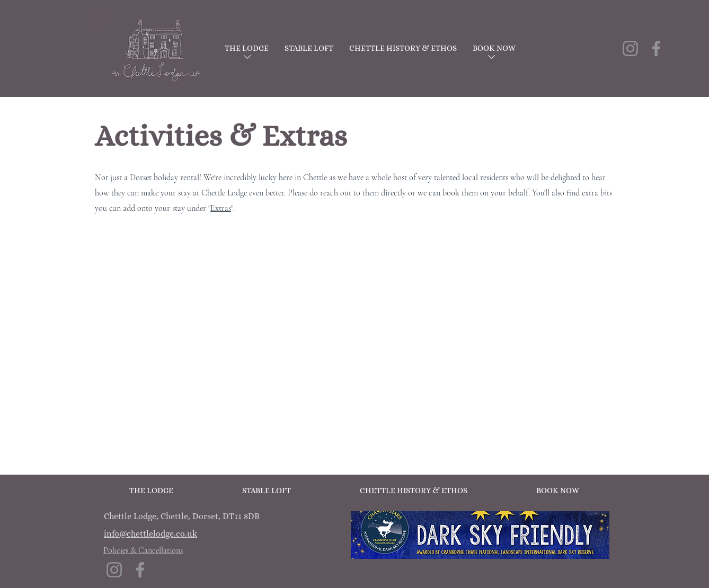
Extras (221, 208)
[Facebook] (656, 48)
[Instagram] (630, 48)
